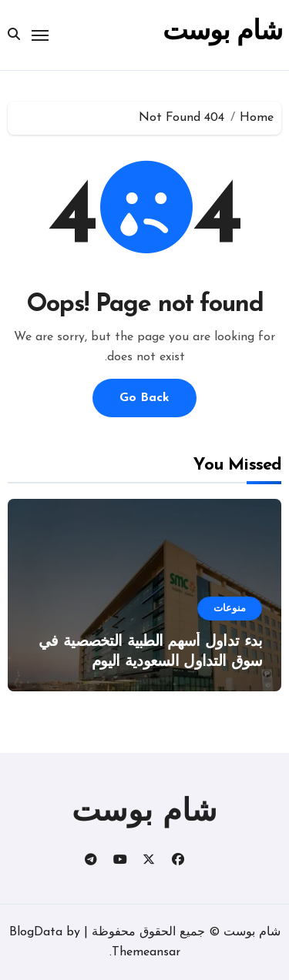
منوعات (230, 609)
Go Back (144, 398)
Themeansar (146, 952)
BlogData (36, 932)
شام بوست (222, 33)
